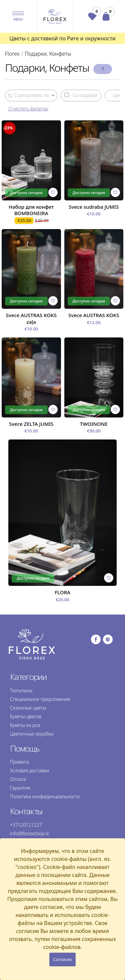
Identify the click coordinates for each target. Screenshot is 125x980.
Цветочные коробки (32, 734)
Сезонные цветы (28, 708)
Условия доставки (29, 770)
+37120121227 (26, 825)
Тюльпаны (21, 690)
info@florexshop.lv (29, 833)
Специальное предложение (40, 699)
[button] (18, 16)
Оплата (18, 779)
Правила (19, 762)
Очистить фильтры (28, 109)
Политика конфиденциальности (45, 796)
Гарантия (20, 788)
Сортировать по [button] (29, 95)
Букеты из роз (25, 725)
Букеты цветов (26, 716)
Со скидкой (81, 95)
